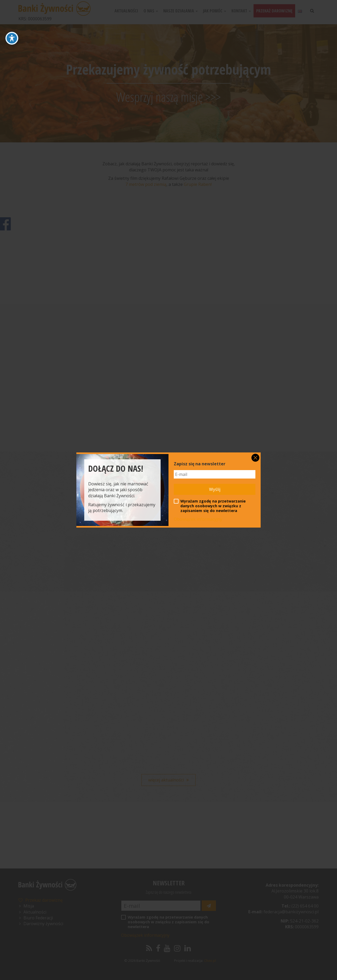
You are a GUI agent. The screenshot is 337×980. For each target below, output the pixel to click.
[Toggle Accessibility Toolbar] (12, 38)
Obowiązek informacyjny (198, 519)
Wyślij (215, 489)
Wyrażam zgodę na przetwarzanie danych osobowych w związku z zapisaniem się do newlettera (210, 506)
